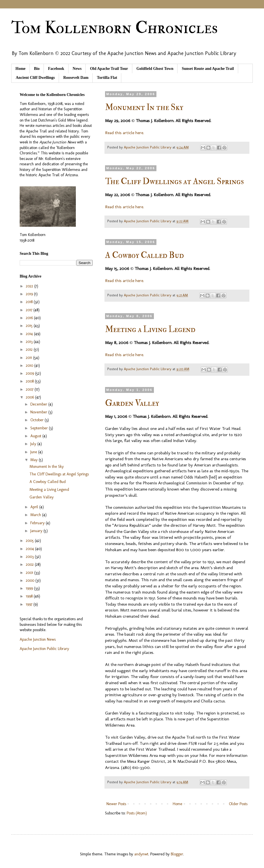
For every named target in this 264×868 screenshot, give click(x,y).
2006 (30, 397)
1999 (30, 588)
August (36, 436)
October (37, 420)
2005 (30, 541)
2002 (30, 564)
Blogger (177, 854)
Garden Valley (132, 403)
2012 (30, 350)
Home (21, 69)
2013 (30, 342)
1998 (30, 596)
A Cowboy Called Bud (144, 255)
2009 (30, 373)
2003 (30, 557)
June (34, 452)
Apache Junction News (38, 639)
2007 (30, 389)
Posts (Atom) (137, 813)
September (40, 428)
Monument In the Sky (144, 107)
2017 (30, 310)
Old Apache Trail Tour (109, 69)
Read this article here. (125, 133)
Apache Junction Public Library (44, 649)
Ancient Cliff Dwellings (35, 78)
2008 (30, 381)
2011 (29, 358)
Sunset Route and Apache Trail (208, 69)
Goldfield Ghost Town (155, 69)
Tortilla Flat (107, 78)
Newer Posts (116, 804)
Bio (37, 69)
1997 (30, 604)
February (38, 523)
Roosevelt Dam (76, 78)
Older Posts (238, 804)
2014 (30, 334)
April (35, 507)
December (39, 404)
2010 (30, 366)
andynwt (141, 854)
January (37, 531)
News (77, 69)
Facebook (56, 69)
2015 (30, 326)
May (35, 460)
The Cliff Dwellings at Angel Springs (174, 181)
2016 (30, 318)
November (39, 412)
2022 (30, 286)
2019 (30, 294)
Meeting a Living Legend (150, 329)
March (36, 515)
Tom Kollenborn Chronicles (114, 28)
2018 (30, 302)
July (34, 444)
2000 (31, 580)
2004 (30, 549)
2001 (30, 573)
